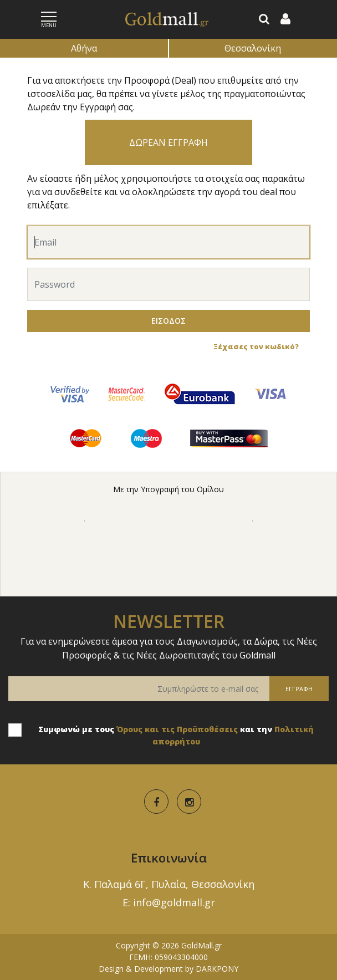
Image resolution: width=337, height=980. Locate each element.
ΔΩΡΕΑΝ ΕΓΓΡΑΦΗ (168, 142)
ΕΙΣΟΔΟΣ (168, 321)
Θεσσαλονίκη (253, 48)
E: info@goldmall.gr (169, 902)
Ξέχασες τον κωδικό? (256, 346)
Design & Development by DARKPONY (168, 969)
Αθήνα (84, 48)
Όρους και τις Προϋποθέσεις (177, 729)
